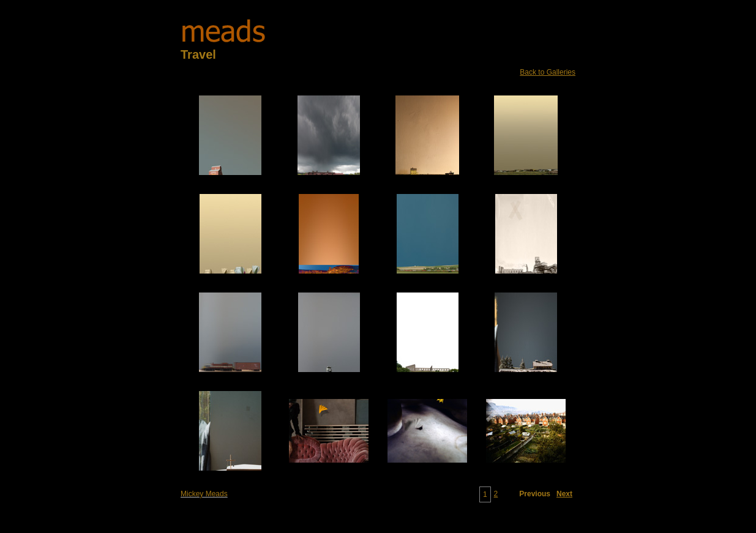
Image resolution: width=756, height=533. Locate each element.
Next (564, 494)
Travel (198, 54)
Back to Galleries (548, 72)
